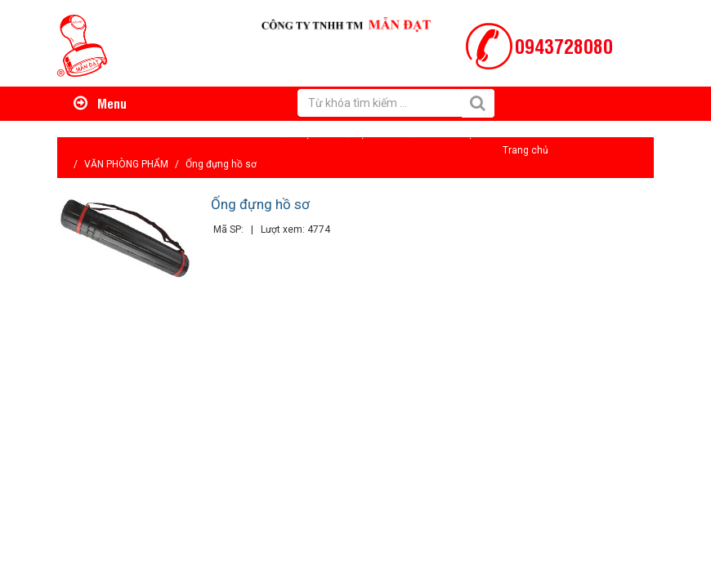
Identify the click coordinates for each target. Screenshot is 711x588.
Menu (100, 103)
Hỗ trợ (351, 134)
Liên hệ (456, 134)
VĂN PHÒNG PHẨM (126, 164)
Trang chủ (525, 150)
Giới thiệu (295, 134)
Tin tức (402, 134)
